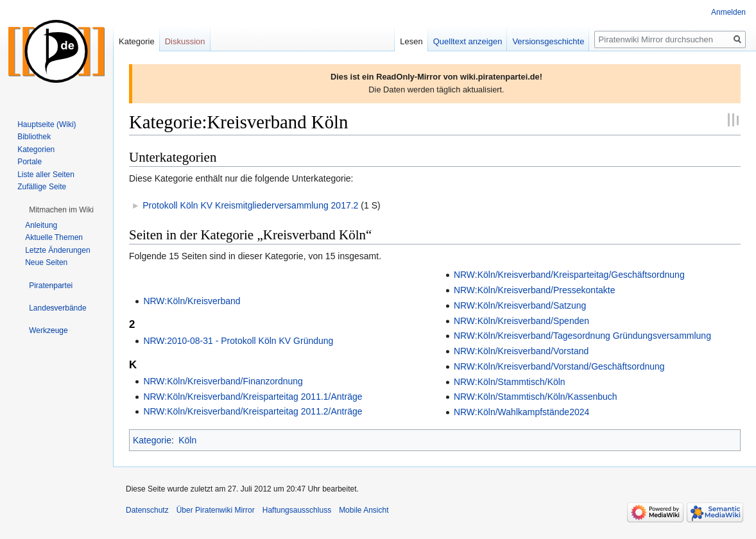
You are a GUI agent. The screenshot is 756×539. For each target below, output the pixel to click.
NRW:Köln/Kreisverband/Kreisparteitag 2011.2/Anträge (253, 411)
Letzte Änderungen (57, 250)
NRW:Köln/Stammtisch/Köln (510, 382)
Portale (30, 162)
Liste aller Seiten (46, 175)
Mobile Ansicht (364, 510)
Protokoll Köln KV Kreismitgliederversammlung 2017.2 (250, 205)
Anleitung (41, 225)
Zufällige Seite (42, 187)
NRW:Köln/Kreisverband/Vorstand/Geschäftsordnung (559, 366)
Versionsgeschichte (548, 41)
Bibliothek (34, 137)
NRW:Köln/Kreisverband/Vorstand (521, 351)
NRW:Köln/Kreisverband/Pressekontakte (535, 290)
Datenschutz (147, 510)
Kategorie (152, 440)
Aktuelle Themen (54, 237)
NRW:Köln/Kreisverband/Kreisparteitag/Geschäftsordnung (569, 275)
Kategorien (36, 150)
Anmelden (728, 12)
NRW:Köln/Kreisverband (192, 301)
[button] (61, 210)
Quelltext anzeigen (468, 41)
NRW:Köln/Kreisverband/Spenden (521, 321)
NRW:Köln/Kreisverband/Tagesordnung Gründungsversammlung (582, 336)
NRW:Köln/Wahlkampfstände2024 (521, 412)
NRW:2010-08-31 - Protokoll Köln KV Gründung (238, 341)
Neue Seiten (46, 262)
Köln (187, 440)
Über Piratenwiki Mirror (216, 510)
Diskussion (185, 41)
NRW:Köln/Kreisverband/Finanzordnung (223, 381)
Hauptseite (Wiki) (47, 124)
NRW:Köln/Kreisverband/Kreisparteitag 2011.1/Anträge (253, 397)
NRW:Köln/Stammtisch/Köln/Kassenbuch (536, 397)
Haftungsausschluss (297, 510)
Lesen (411, 41)
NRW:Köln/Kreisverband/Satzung (520, 305)
